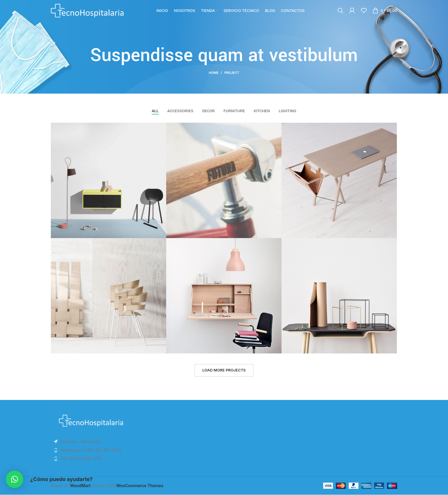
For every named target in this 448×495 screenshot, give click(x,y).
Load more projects (224, 370)
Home (214, 73)
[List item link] (91, 451)
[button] (15, 479)
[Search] (341, 13)
